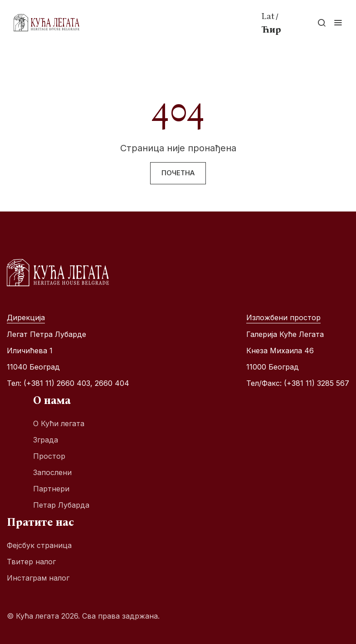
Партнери (51, 489)
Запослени (52, 472)
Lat (268, 16)
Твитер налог (31, 562)
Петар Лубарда (61, 505)
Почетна (178, 173)
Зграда (46, 440)
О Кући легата (59, 423)
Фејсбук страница (39, 545)
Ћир (271, 29)
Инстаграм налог (38, 578)
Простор (49, 456)
